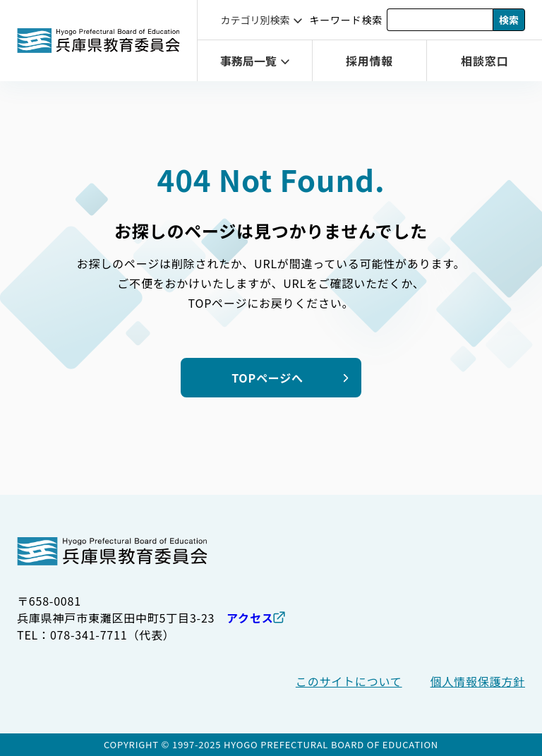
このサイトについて (349, 681)
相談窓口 (484, 61)
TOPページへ (267, 378)
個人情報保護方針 (478, 681)
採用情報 (369, 61)
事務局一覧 (248, 61)
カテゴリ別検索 (255, 20)
